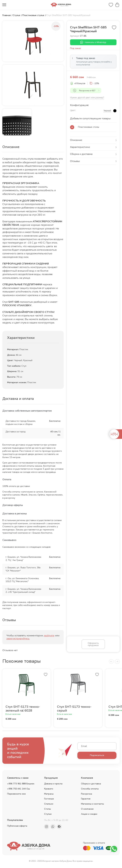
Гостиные (49, 800)
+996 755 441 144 (16, 790)
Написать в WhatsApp (93, 43)
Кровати (49, 790)
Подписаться (97, 756)
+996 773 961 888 (16, 785)
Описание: (76, 140)
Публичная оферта (17, 827)
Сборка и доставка (91, 785)
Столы (47, 810)
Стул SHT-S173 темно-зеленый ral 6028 (23, 710)
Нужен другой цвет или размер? (87, 98)
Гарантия (86, 800)
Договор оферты (13, 505)
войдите (49, 636)
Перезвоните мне (16, 795)
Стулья (48, 815)
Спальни (49, 805)
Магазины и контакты (92, 805)
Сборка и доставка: (81, 155)
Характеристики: (80, 148)
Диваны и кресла (53, 785)
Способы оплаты (90, 790)
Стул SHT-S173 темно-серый (74, 710)
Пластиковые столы (89, 127)
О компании (87, 810)
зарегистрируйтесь (18, 639)
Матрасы (49, 795)
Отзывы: (75, 162)
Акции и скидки (89, 815)
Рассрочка (86, 795)
